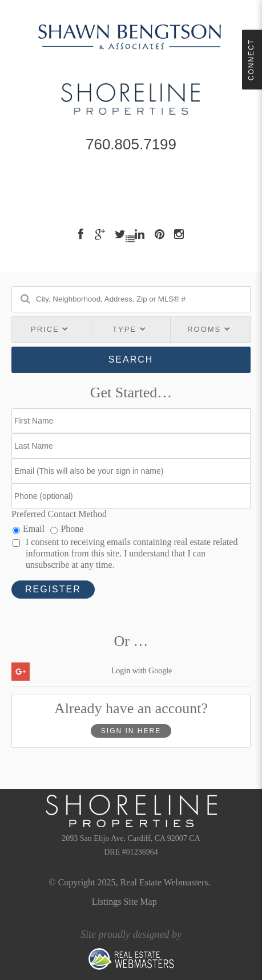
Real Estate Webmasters (164, 882)
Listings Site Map (124, 902)
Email (29, 529)
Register (53, 589)
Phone (67, 529)
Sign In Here (131, 731)
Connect (251, 60)
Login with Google (142, 671)
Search (131, 359)
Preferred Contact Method (59, 514)
